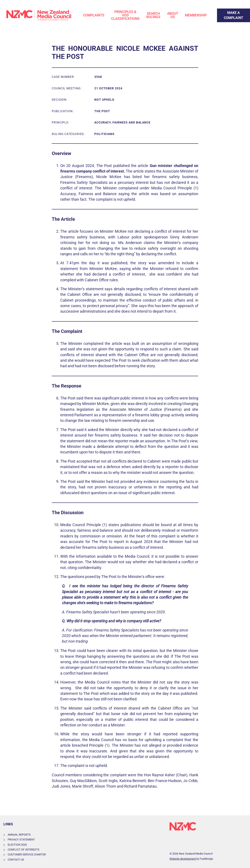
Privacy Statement (21, 840)
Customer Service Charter (27, 854)
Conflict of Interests (24, 850)
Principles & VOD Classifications (125, 15)
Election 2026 (17, 845)
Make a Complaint (231, 11)
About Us (173, 15)
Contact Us (16, 860)
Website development (183, 859)
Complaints (94, 15)
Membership (196, 15)
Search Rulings (153, 15)
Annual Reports (19, 835)
